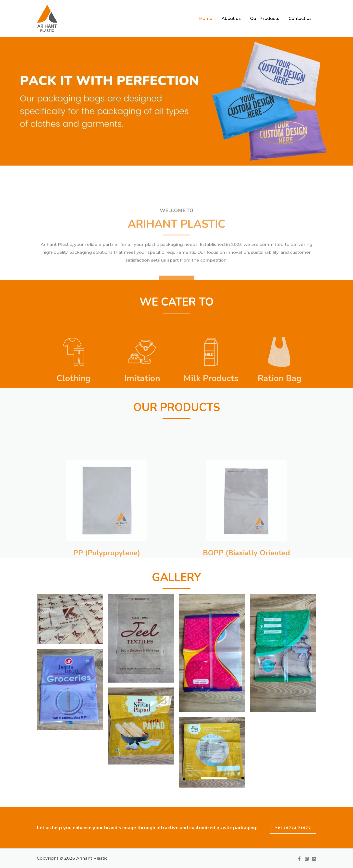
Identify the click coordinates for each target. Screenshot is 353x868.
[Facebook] (299, 859)
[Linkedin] (314, 859)
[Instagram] (307, 859)
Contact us (301, 18)
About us (234, 18)
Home (209, 18)
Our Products (266, 18)
